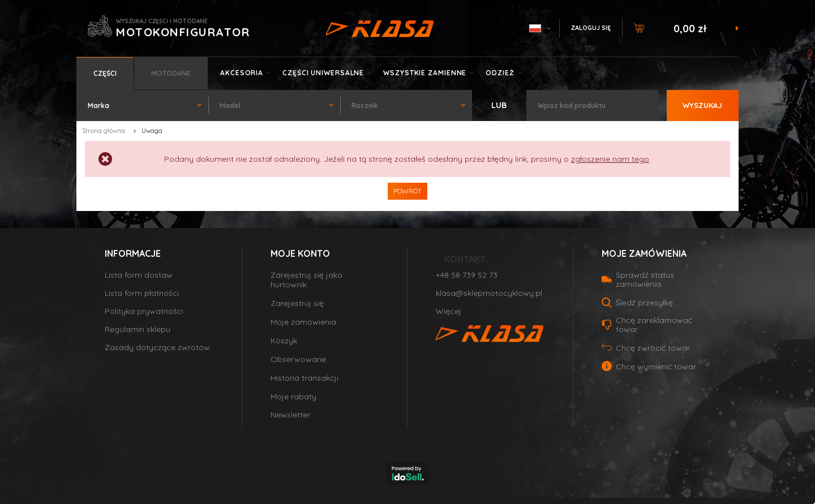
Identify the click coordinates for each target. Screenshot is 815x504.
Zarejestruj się (297, 303)
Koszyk (284, 341)
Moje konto (300, 253)
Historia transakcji (304, 378)
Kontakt (465, 259)
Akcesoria (242, 73)
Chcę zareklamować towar (654, 325)
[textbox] (592, 105)
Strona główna (104, 131)
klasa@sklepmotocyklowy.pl (489, 293)
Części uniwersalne (323, 73)
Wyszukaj (702, 105)
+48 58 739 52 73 (467, 275)
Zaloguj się (591, 28)
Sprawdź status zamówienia (645, 279)
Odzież (500, 73)
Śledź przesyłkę (644, 303)
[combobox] (142, 105)
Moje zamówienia (303, 322)
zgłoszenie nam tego (610, 159)
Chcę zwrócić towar (653, 348)
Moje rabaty (293, 397)
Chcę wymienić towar (656, 367)
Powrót (407, 191)
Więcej (449, 311)
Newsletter (290, 415)
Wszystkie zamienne (425, 73)
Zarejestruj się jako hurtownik (306, 280)
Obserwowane (298, 359)
